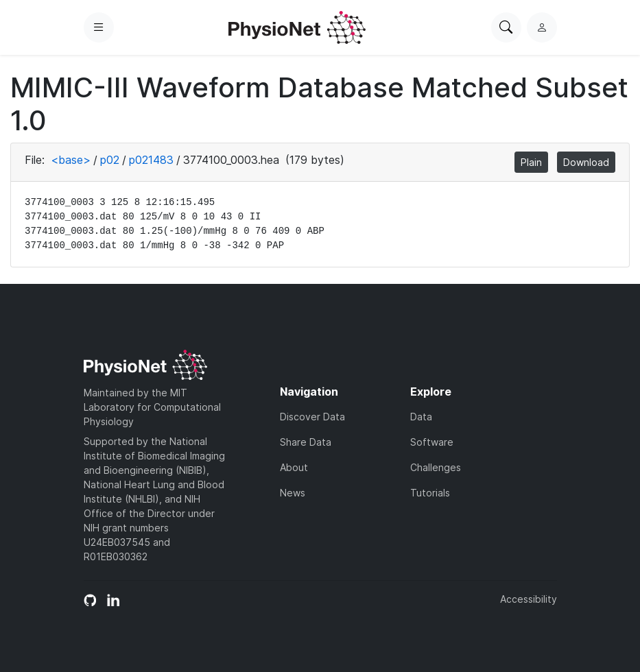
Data (421, 417)
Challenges (436, 467)
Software (432, 442)
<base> (71, 160)
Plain (531, 162)
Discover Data (312, 417)
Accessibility (529, 599)
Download (586, 162)
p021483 (151, 160)
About (294, 467)
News (293, 493)
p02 (110, 160)
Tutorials (430, 493)
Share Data (306, 442)
